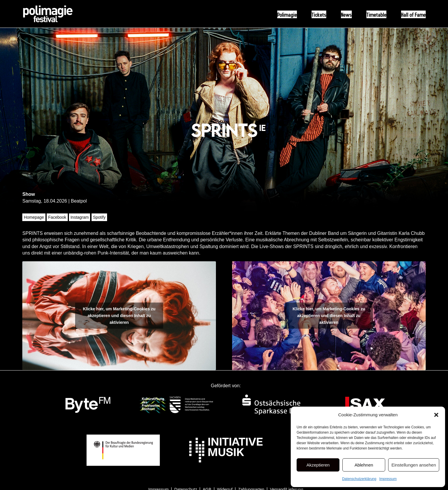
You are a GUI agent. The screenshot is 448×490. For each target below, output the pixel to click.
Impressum (388, 479)
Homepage (34, 217)
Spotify (99, 217)
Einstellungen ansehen (414, 465)
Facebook (57, 217)
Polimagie (287, 14)
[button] (436, 415)
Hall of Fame (413, 14)
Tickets (319, 14)
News (346, 14)
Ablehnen (364, 465)
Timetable (376, 14)
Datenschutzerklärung (359, 479)
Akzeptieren (318, 465)
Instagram (80, 217)
